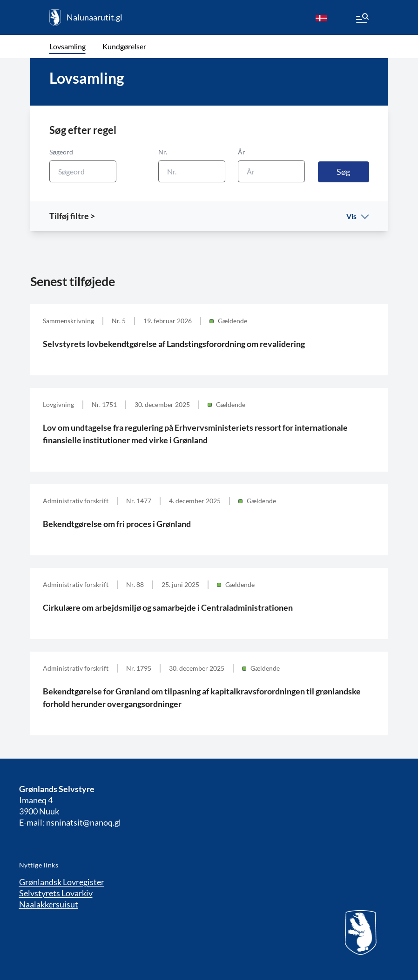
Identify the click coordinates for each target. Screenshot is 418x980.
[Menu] (362, 20)
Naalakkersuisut (49, 904)
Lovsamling (67, 46)
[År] (271, 171)
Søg (343, 172)
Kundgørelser (124, 46)
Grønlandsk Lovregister (62, 882)
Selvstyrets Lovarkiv (56, 893)
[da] (321, 18)
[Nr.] (192, 171)
